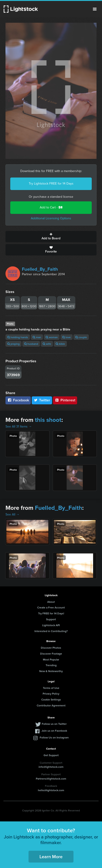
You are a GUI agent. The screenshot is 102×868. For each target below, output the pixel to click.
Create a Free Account (51, 607)
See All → (12, 514)
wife (47, 344)
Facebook (18, 400)
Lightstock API (51, 625)
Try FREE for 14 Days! (51, 613)
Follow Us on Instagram (54, 737)
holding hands (18, 337)
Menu (95, 9)
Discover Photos (51, 648)
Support (51, 619)
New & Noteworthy (51, 671)
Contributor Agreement (51, 705)
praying (13, 344)
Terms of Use (51, 688)
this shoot (48, 420)
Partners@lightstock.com (51, 779)
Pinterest (65, 400)
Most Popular (51, 659)
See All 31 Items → (19, 426)
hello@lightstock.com (51, 790)
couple (81, 337)
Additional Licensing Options (51, 218)
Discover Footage (51, 654)
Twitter (42, 400)
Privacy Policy (51, 694)
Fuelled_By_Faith (40, 269)
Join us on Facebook (54, 731)
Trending (51, 665)
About (51, 602)
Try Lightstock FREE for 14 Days (51, 184)
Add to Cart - (51, 207)
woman (52, 337)
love (67, 337)
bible (60, 344)
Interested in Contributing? (51, 631)
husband (31, 344)
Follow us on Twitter (54, 724)
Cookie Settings (51, 699)
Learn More (51, 857)
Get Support (51, 755)
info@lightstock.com (51, 767)
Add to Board (51, 237)
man (37, 337)
